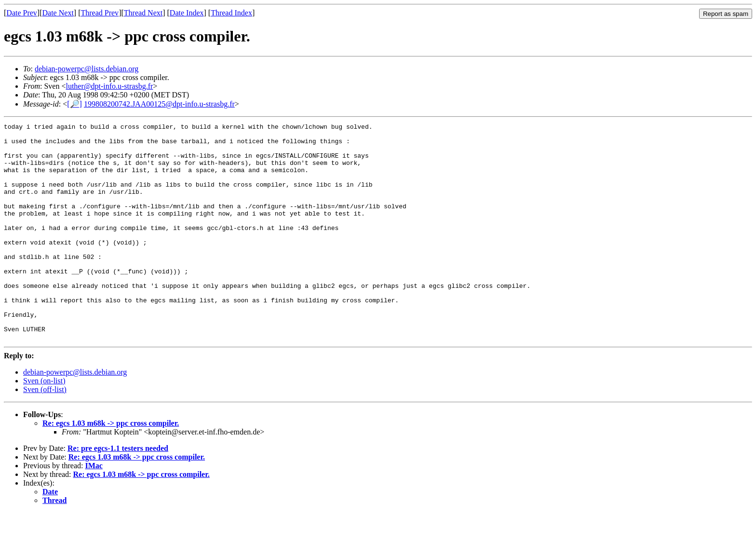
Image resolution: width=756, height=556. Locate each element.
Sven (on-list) (44, 424)
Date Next (58, 13)
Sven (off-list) (45, 433)
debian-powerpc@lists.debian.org (87, 69)
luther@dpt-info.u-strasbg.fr (109, 86)
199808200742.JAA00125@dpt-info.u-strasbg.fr (159, 104)
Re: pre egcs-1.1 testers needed (118, 492)
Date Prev (22, 13)
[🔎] (74, 104)
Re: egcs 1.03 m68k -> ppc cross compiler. (111, 467)
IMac (94, 509)
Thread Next (143, 13)
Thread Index (231, 13)
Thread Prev (100, 13)
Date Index (187, 13)
